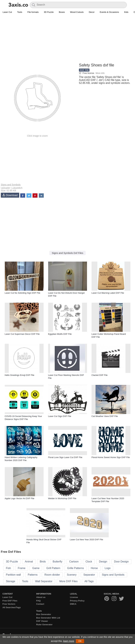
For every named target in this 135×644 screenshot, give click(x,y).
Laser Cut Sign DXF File (60, 416)
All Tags (89, 581)
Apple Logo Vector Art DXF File (20, 498)
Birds (43, 562)
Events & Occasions (109, 12)
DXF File (84, 70)
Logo (108, 568)
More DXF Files (68, 581)
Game (36, 568)
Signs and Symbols (11, 185)
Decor (92, 12)
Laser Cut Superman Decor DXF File (22, 334)
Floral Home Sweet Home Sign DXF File (111, 457)
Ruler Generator (44, 625)
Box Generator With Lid (48, 618)
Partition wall (13, 575)
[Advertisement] (67, 39)
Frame (22, 568)
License (74, 597)
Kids (126, 12)
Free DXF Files (10, 601)
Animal (29, 562)
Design (103, 562)
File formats (33, 12)
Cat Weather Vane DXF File (105, 416)
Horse (94, 568)
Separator (89, 575)
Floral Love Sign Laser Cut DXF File (65, 457)
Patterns (33, 575)
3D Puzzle (49, 12)
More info (100, 73)
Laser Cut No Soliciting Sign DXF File (23, 293)
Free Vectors (9, 604)
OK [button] (80, 641)
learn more (69, 641)
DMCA (73, 604)
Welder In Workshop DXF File (62, 498)
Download (10, 195)
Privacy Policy (77, 601)
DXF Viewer (42, 621)
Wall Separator (44, 581)
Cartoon (74, 562)
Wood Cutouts (77, 12)
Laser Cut (7, 12)
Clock (89, 562)
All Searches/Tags (12, 607)
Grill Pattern (53, 568)
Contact (40, 604)
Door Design (121, 562)
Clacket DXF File (100, 375)
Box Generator (44, 614)
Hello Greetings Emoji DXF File (20, 375)
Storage (11, 581)
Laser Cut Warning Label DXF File (108, 293)
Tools (20, 12)
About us (41, 597)
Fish (8, 568)
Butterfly (57, 562)
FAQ (38, 601)
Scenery (72, 575)
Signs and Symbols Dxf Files (67, 253)
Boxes (62, 12)
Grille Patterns (76, 568)
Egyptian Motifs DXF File (60, 334)
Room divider (52, 575)
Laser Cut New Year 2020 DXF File (86, 540)
